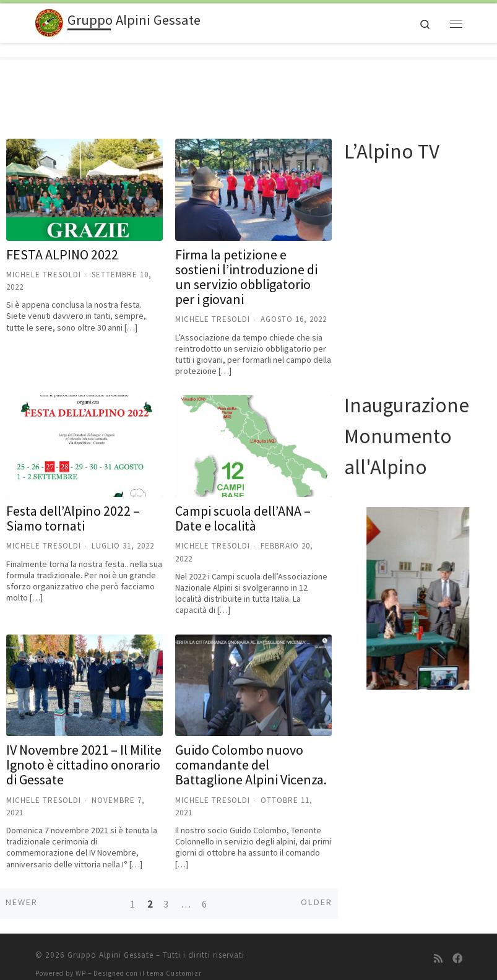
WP (81, 959)
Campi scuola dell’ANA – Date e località (243, 504)
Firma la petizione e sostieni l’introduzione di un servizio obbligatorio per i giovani (246, 263)
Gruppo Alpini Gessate (110, 941)
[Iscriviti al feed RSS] (438, 944)
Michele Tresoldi (44, 260)
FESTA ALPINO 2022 (62, 240)
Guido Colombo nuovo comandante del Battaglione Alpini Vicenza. (251, 750)
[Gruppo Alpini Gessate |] (49, 22)
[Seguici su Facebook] (457, 944)
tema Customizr (174, 959)
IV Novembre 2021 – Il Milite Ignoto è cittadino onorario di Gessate (84, 750)
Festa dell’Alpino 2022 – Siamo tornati (73, 504)
